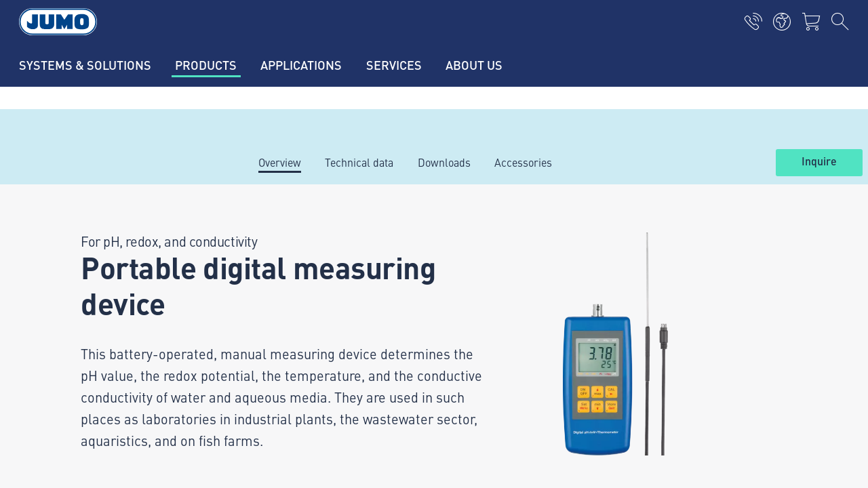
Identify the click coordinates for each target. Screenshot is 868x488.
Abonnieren (772, 330)
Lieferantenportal (291, 283)
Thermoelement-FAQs (302, 336)
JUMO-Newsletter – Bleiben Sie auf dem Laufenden (576, 309)
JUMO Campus (285, 310)
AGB (59, 465)
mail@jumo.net (122, 358)
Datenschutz (78, 439)
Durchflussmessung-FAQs (313, 363)
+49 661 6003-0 (124, 323)
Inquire (819, 162)
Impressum (76, 412)
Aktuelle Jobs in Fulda (302, 257)
